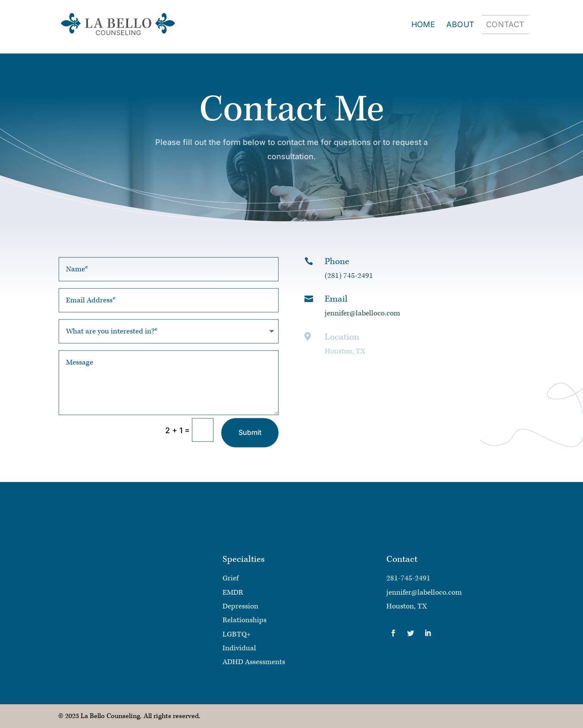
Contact (505, 25)
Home (423, 25)
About (460, 25)
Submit (250, 441)
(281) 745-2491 (349, 276)
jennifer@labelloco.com (362, 313)
